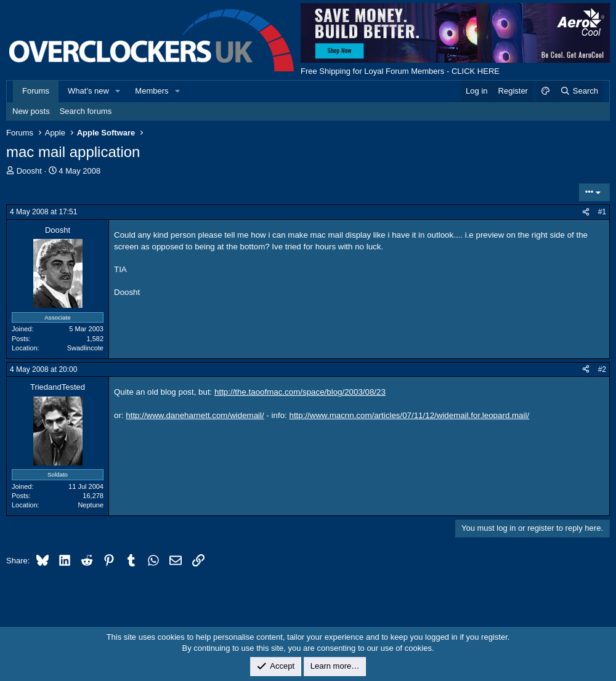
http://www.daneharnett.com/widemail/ (195, 415)
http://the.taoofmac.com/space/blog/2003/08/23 (300, 392)
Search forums (86, 111)
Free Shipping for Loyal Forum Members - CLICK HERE (400, 71)
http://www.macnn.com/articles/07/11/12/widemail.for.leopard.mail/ (409, 415)
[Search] (579, 91)
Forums (36, 91)
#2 (602, 369)
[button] (118, 91)
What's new (88, 91)
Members (152, 91)
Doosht (29, 171)
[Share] (586, 212)
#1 (602, 212)
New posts (31, 111)
